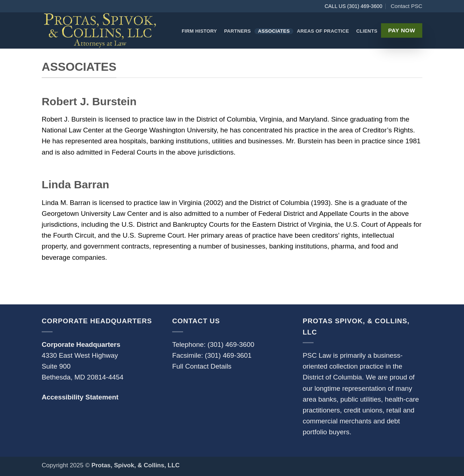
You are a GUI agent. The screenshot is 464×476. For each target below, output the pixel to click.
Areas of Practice (323, 31)
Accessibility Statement (80, 397)
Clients (367, 31)
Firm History (199, 31)
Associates (274, 31)
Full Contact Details (202, 366)
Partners (237, 31)
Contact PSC (407, 6)
